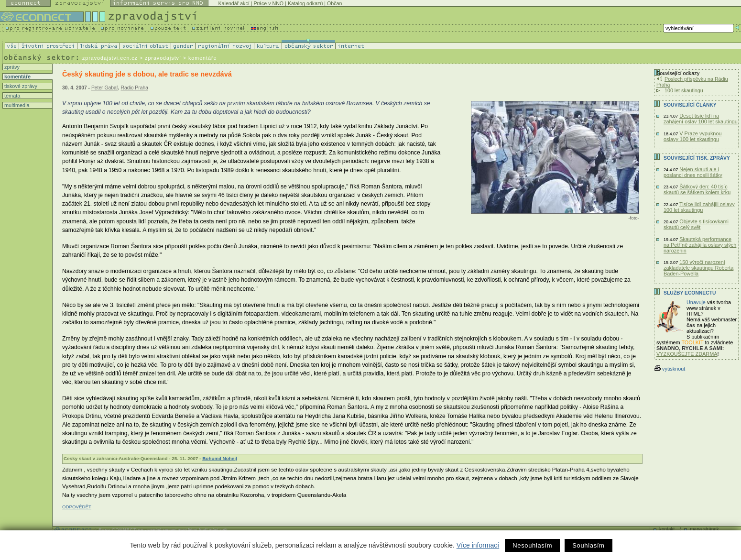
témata (11, 96)
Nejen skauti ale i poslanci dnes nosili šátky (693, 172)
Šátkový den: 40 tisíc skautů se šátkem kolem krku (697, 189)
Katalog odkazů (305, 3)
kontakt (667, 529)
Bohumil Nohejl (220, 458)
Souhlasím (588, 545)
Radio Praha (134, 88)
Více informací (478, 545)
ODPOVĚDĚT (77, 507)
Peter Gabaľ (105, 88)
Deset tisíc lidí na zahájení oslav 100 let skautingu (701, 119)
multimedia (16, 105)
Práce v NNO (268, 3)
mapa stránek (704, 529)
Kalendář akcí (234, 3)
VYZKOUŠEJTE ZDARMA (687, 354)
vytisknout (670, 369)
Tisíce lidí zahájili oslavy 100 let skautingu (699, 207)
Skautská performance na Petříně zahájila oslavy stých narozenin (700, 245)
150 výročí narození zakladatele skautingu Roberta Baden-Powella (698, 268)
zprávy (11, 67)
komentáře (17, 77)
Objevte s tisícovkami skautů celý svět (696, 224)
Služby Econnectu (690, 293)
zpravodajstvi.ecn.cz (110, 58)
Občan (334, 3)
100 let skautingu (684, 90)
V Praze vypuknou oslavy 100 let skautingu (692, 136)
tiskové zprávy (20, 86)
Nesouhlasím (532, 545)
